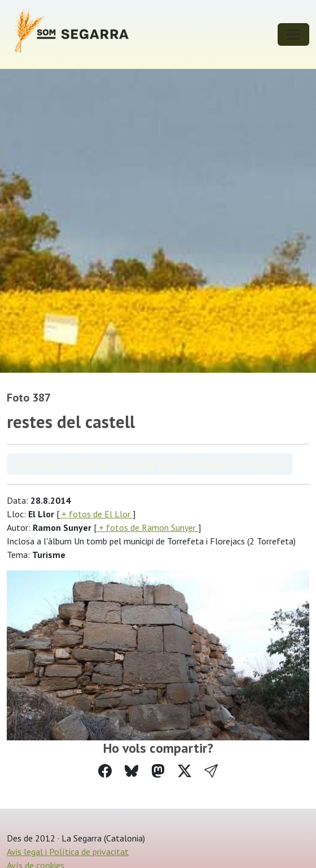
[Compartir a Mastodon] (158, 771)
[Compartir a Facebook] (105, 771)
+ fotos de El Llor (96, 514)
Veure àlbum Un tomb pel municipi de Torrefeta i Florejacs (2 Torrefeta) (150, 464)
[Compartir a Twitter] (185, 771)
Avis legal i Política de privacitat (68, 852)
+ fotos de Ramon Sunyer (147, 527)
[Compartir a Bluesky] (131, 771)
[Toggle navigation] (293, 34)
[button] (211, 771)
